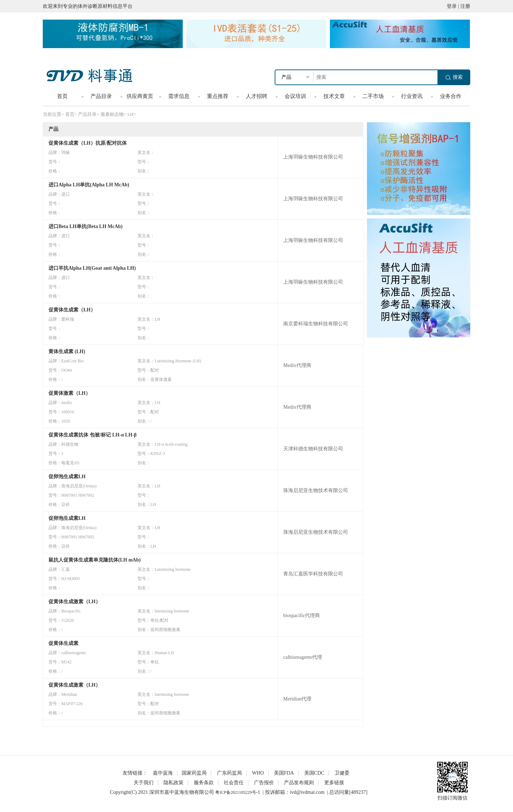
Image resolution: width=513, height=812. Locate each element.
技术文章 (334, 96)
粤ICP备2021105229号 (235, 792)
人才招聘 (256, 96)
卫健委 (342, 773)
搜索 (454, 77)
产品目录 (101, 96)
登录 (452, 6)
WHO (258, 773)
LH (130, 114)
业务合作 (451, 96)
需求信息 (179, 96)
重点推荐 (218, 96)
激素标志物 (112, 114)
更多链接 (334, 783)
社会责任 (234, 783)
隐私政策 (173, 783)
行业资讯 (412, 96)
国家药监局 (194, 773)
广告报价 (264, 783)
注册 (465, 6)
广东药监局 (229, 773)
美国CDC (314, 773)
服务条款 (204, 783)
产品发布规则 (299, 783)
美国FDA (284, 773)
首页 (62, 96)
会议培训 (295, 96)
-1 (258, 792)
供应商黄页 (140, 96)
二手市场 (373, 96)
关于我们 (144, 783)
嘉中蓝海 (163, 773)
